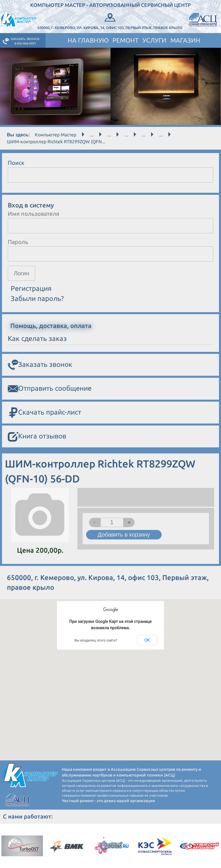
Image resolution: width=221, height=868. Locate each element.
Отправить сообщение (50, 389)
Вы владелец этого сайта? (96, 640)
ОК (147, 640)
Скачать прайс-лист (44, 413)
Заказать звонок (40, 365)
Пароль (18, 242)
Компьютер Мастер (56, 135)
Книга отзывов (37, 437)
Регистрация (31, 289)
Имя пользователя (34, 214)
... (92, 135)
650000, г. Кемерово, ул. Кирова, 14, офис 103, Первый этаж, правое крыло (110, 21)
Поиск (16, 163)
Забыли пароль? (37, 298)
